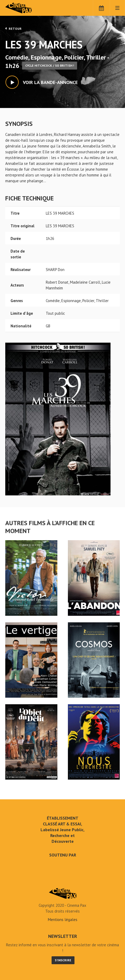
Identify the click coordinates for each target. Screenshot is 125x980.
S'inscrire (63, 960)
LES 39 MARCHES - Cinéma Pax (63, 893)
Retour (13, 28)
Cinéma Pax (27, 8)
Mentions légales (63, 920)
